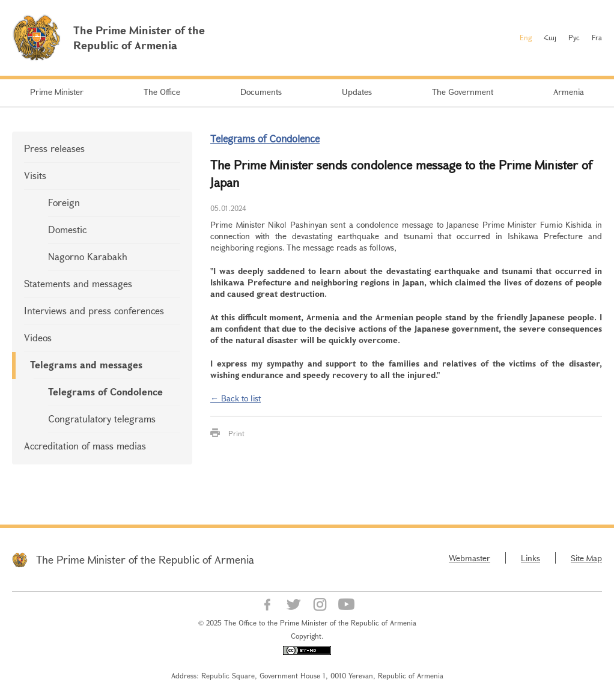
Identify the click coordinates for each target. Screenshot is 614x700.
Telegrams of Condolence (105, 391)
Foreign (64, 202)
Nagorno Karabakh (88, 256)
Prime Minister (57, 92)
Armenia (569, 92)
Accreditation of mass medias (85, 446)
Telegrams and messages (86, 364)
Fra (597, 37)
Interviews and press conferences (94, 310)
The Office (162, 92)
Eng (526, 37)
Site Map (586, 558)
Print (236, 433)
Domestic (67, 229)
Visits (35, 175)
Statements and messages (78, 283)
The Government (463, 92)
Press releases (54, 148)
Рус (574, 37)
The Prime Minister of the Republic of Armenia (145, 559)
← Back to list (236, 398)
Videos (38, 337)
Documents (261, 92)
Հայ (550, 37)
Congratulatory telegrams (102, 418)
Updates (357, 92)
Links (530, 558)
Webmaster (470, 558)
